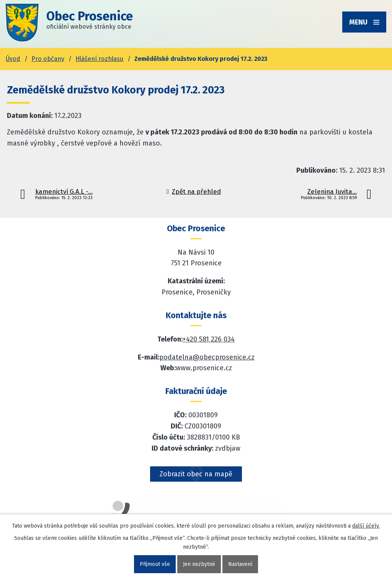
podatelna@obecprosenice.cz (207, 357)
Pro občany (48, 59)
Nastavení (240, 564)
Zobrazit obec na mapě (196, 474)
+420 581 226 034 (209, 339)
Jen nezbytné (199, 564)
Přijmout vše (155, 564)
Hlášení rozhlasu (99, 59)
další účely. (366, 526)
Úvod (13, 59)
